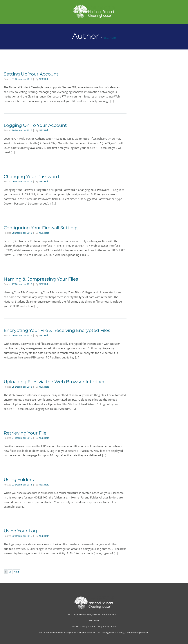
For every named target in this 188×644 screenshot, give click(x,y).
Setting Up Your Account (31, 74)
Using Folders (19, 480)
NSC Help (109, 38)
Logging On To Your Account (35, 125)
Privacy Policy (109, 626)
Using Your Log (20, 531)
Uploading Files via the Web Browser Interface (55, 382)
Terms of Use (94, 626)
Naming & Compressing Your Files (41, 279)
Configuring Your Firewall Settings (41, 228)
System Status (79, 626)
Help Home (94, 620)
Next (16, 572)
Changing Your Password (31, 177)
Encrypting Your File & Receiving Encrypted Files (57, 330)
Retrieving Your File (25, 433)
